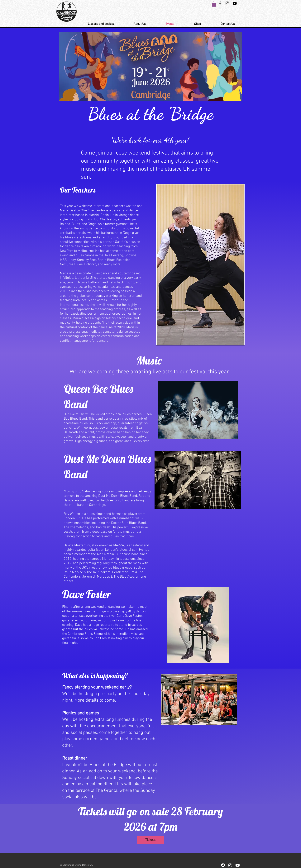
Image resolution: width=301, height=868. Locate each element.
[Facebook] (223, 865)
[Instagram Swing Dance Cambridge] (227, 3)
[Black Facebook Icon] (220, 3)
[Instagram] (230, 865)
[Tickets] (150, 840)
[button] (214, 4)
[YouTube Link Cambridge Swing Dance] (235, 3)
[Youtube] (238, 865)
